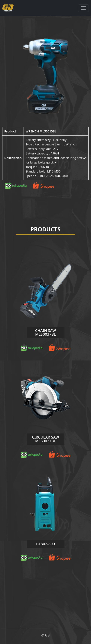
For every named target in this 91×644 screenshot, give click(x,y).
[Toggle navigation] (83, 8)
